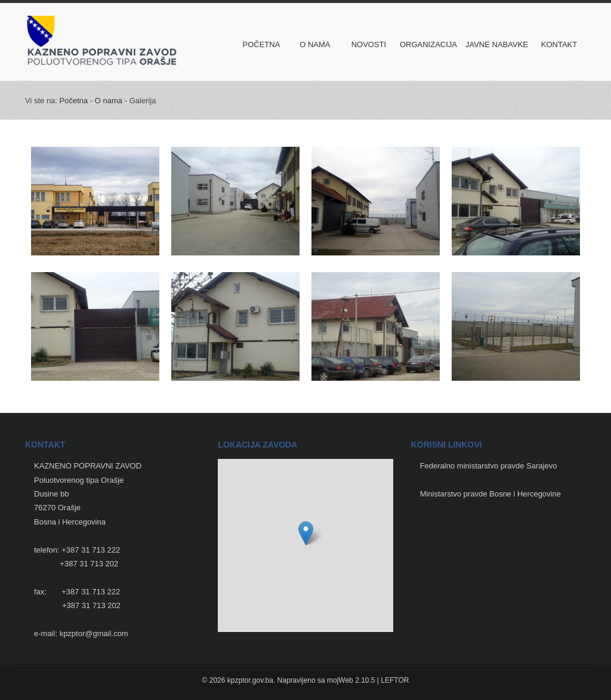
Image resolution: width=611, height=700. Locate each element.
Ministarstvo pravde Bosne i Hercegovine (490, 494)
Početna (74, 101)
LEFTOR (395, 680)
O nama (109, 101)
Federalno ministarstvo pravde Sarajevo (489, 466)
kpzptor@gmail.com (94, 633)
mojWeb (340, 680)
